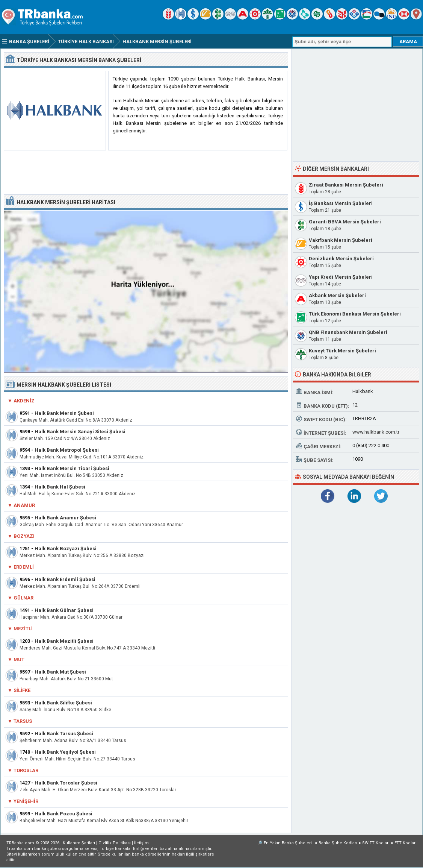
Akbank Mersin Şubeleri (337, 295)
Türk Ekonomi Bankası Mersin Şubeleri (355, 314)
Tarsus (23, 721)
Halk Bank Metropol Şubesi (67, 450)
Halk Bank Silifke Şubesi (63, 703)
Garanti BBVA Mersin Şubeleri (345, 222)
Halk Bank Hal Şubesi (60, 487)
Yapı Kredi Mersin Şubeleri (341, 277)
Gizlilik (115, 843)
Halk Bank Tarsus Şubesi (64, 734)
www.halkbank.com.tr (376, 432)
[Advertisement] (146, 173)
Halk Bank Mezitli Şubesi (64, 641)
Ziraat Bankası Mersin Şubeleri (346, 185)
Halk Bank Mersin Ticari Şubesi (72, 468)
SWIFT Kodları (376, 843)
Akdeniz (24, 401)
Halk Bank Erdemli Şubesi (65, 579)
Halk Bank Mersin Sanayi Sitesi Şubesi (80, 432)
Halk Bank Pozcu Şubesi (63, 814)
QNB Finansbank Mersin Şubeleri (348, 332)
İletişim (141, 843)
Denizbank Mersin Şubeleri (341, 259)
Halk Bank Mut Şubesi (60, 672)
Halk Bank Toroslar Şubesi (66, 783)
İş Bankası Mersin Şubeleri (341, 203)
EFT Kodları (406, 843)
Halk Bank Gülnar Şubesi (64, 610)
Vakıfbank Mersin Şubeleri (341, 240)
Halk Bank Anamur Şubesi (65, 518)
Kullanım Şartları (79, 843)
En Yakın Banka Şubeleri (288, 843)
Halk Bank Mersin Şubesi (64, 413)
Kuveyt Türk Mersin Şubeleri (342, 351)
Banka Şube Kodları (338, 843)
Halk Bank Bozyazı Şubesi (66, 549)
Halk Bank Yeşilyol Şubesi (65, 752)
